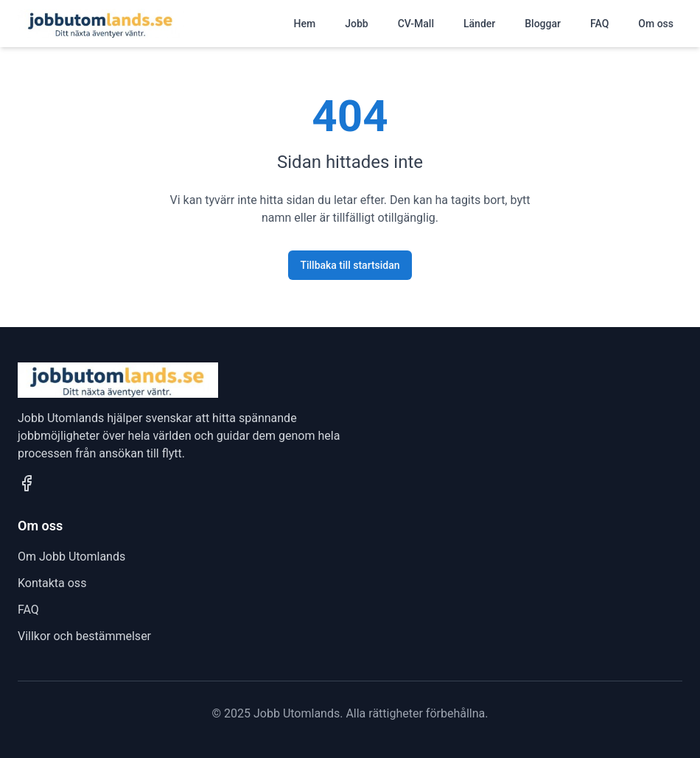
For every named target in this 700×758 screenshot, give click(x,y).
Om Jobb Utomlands (71, 557)
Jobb (356, 24)
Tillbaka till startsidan (350, 265)
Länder (479, 24)
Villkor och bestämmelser (84, 636)
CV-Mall (416, 24)
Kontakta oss (52, 583)
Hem (305, 24)
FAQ (599, 24)
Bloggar (543, 24)
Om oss (656, 24)
